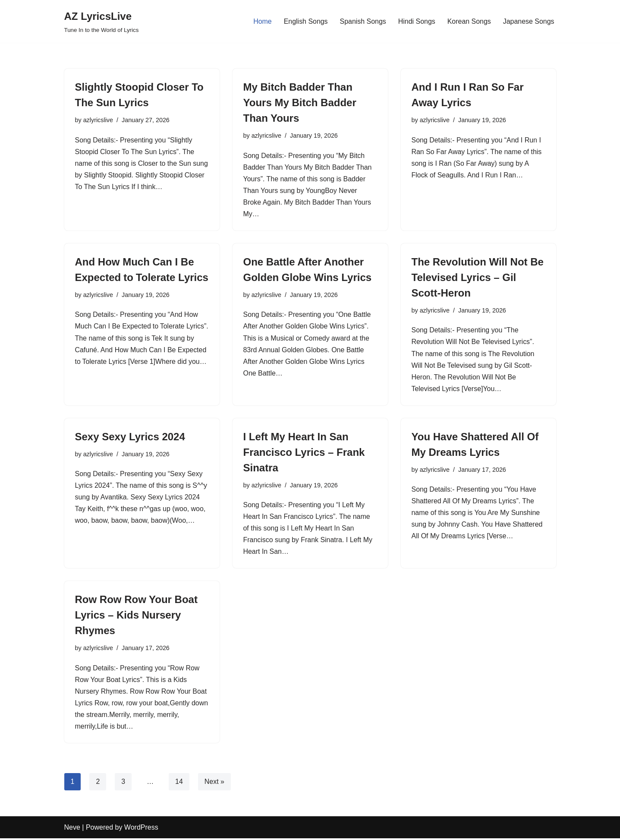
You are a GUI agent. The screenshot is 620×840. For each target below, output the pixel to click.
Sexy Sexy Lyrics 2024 (130, 437)
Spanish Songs (362, 21)
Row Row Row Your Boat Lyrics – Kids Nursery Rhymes (136, 616)
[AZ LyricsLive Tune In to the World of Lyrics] (102, 21)
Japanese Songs (528, 21)
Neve (72, 829)
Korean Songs (469, 21)
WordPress (141, 829)
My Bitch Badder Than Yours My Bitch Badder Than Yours (300, 103)
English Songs (305, 21)
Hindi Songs (416, 21)
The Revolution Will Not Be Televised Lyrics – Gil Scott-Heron (478, 278)
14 (179, 783)
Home (262, 21)
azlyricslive (98, 120)
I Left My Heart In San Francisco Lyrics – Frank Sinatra (304, 453)
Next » (214, 783)
